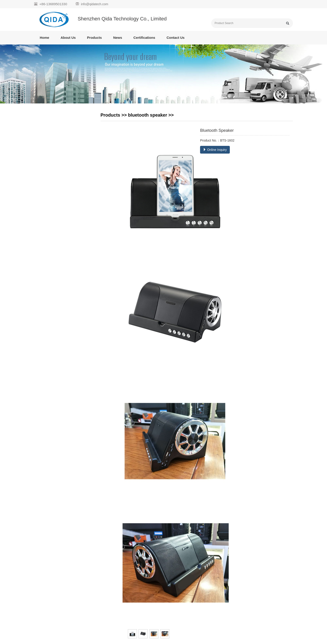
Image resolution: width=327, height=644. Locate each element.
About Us (68, 38)
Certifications (144, 38)
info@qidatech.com (94, 4)
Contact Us (175, 38)
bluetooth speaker (148, 115)
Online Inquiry (215, 150)
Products (94, 38)
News (118, 38)
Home (45, 38)
